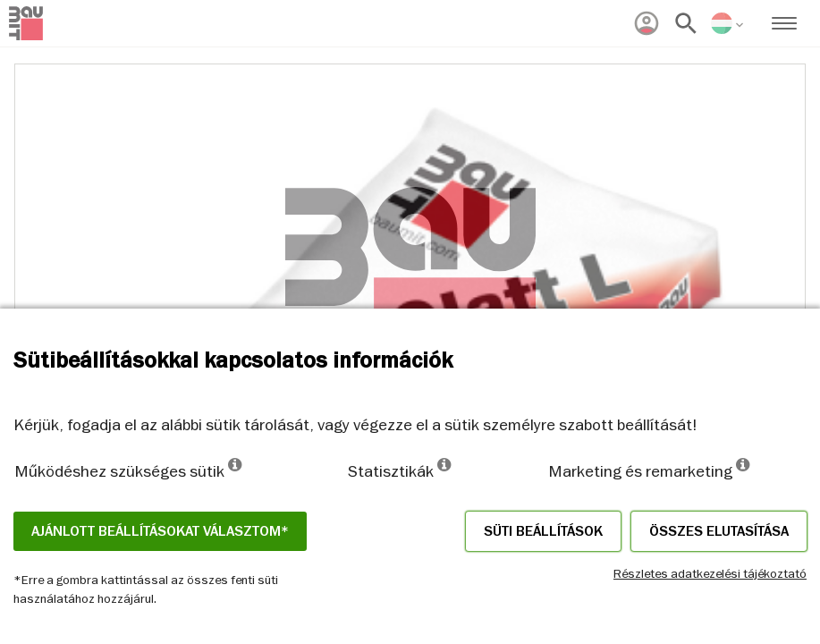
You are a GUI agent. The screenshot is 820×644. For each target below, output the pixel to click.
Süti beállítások (543, 531)
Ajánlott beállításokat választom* (160, 531)
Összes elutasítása (719, 531)
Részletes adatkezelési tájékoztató (710, 573)
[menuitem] (647, 23)
